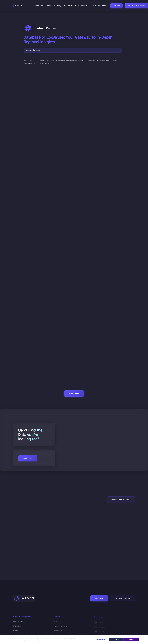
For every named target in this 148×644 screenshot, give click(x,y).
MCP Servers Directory (51, 6)
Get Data (99, 598)
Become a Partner (123, 598)
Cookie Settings (101, 640)
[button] (70, 6)
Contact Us (58, 622)
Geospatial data (33, 50)
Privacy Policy (58, 631)
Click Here (28, 458)
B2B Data (16, 631)
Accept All (131, 640)
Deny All (116, 640)
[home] (21, 5)
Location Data (18, 622)
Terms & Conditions (60, 627)
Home (36, 6)
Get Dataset (74, 394)
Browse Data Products (121, 500)
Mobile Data (17, 626)
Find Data (116, 6)
